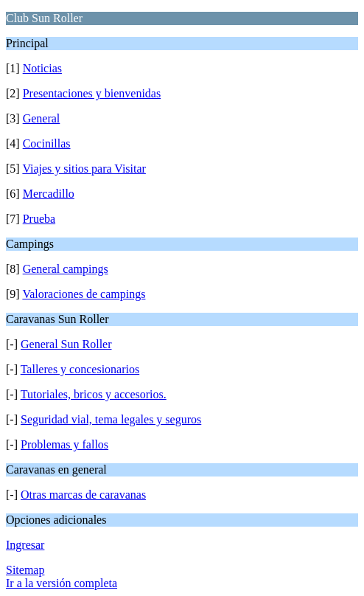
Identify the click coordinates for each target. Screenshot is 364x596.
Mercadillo (49, 194)
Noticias (42, 68)
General (42, 118)
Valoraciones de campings (84, 294)
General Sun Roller (66, 344)
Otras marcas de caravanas (83, 495)
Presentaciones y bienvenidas (92, 93)
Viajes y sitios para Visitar (84, 169)
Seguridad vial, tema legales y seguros (111, 419)
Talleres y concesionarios (80, 369)
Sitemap (25, 570)
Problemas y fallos (64, 444)
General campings (66, 269)
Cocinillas (47, 143)
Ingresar (25, 545)
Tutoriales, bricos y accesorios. (94, 394)
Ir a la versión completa (62, 583)
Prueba (39, 219)
